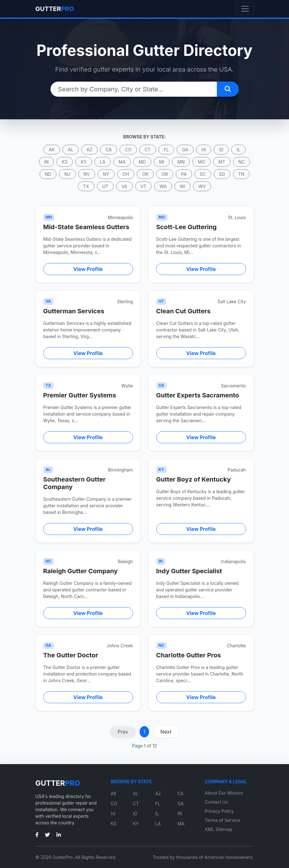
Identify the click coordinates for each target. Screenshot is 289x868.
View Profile (88, 269)
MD (142, 162)
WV (202, 186)
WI (183, 186)
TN (241, 174)
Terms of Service (223, 820)
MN (181, 162)
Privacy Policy (219, 811)
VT (144, 186)
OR (165, 174)
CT (148, 150)
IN (46, 162)
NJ (67, 174)
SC (203, 174)
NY (106, 174)
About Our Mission (224, 793)
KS (65, 162)
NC (242, 162)
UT (105, 186)
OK (145, 174)
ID (221, 150)
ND (48, 174)
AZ (89, 150)
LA (103, 162)
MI (162, 162)
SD (222, 174)
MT (222, 162)
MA (122, 162)
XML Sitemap (219, 829)
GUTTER (55, 9)
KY (84, 162)
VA (124, 186)
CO (128, 150)
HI (204, 150)
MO (201, 162)
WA (163, 186)
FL (166, 150)
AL (71, 150)
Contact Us (217, 802)
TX (86, 186)
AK (52, 150)
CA (109, 150)
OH (126, 174)
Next (166, 732)
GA (185, 150)
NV (87, 174)
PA (184, 174)
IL (238, 150)
